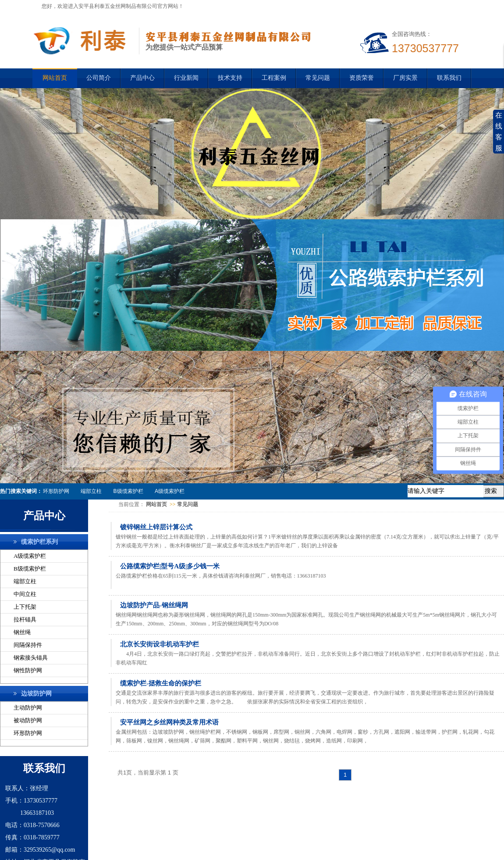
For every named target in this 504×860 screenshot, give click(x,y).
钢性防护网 (28, 670)
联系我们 (449, 78)
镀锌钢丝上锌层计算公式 (156, 527)
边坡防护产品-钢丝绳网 (154, 605)
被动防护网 (28, 720)
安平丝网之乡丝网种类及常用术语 (169, 722)
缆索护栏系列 (39, 542)
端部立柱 (91, 491)
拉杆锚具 (25, 619)
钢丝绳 (22, 632)
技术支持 (230, 78)
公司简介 (99, 78)
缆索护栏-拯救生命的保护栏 (161, 683)
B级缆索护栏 (128, 491)
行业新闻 (186, 78)
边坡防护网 (36, 694)
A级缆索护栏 (170, 491)
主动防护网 (28, 708)
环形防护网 (56, 491)
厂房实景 (405, 78)
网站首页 (156, 504)
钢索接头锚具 (31, 658)
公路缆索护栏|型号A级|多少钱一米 (170, 566)
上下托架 (25, 607)
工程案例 (274, 78)
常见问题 (318, 78)
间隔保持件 (28, 645)
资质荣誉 (362, 78)
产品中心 (142, 78)
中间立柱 (25, 594)
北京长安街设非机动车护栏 (160, 644)
